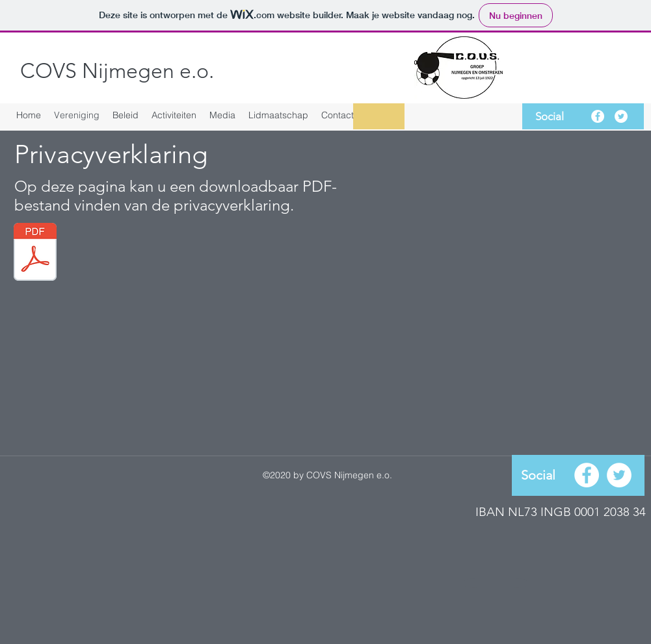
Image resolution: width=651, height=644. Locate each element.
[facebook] (598, 116)
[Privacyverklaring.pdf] (35, 253)
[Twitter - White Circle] (621, 116)
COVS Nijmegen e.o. (117, 71)
